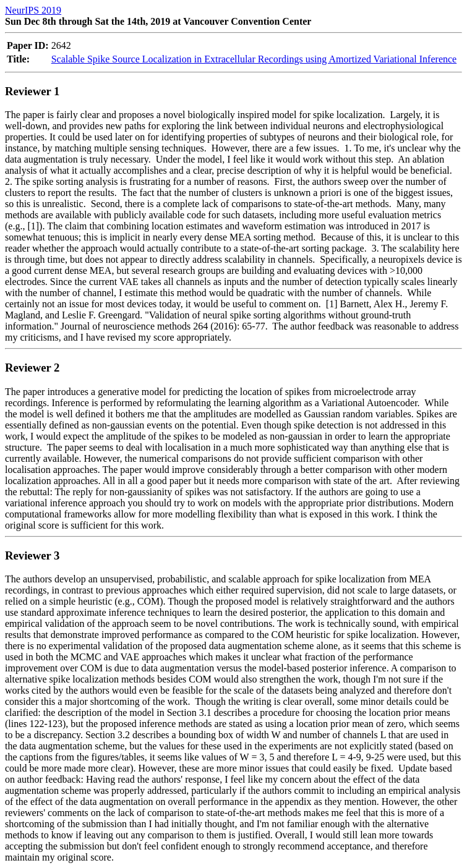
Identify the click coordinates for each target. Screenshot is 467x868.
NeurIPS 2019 (33, 10)
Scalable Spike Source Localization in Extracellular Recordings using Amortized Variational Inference (254, 59)
